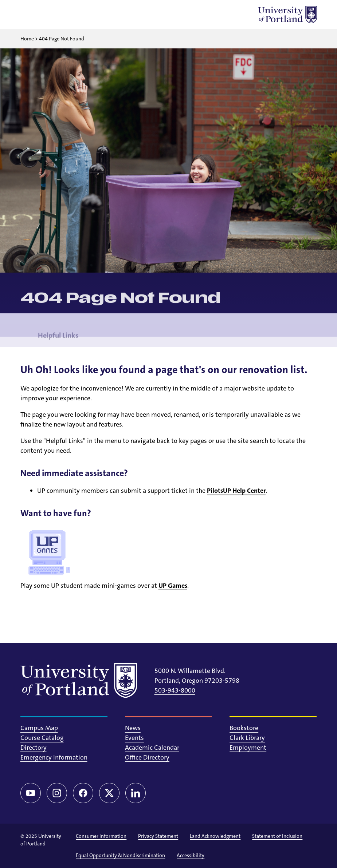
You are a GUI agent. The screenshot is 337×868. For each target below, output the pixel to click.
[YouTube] (31, 793)
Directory (34, 748)
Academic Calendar (152, 748)
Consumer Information (101, 836)
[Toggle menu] (29, 15)
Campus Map (39, 728)
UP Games (173, 586)
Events (134, 738)
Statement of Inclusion (277, 836)
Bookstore (244, 728)
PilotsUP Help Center (236, 491)
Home (27, 39)
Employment (248, 748)
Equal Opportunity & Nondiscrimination (120, 855)
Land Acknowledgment (215, 836)
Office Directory (147, 757)
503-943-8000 (175, 690)
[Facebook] (83, 793)
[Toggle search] (48, 15)
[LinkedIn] (136, 793)
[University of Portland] (287, 15)
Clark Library (247, 738)
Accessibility (191, 855)
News (133, 728)
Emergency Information (54, 757)
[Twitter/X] (109, 793)
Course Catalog (42, 738)
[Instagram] (57, 793)
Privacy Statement (158, 836)
